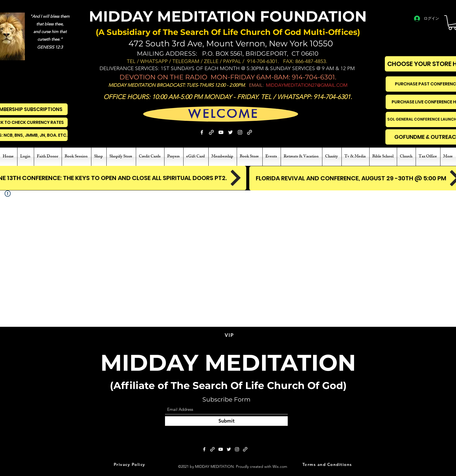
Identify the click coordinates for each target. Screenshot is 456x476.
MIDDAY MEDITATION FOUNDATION (228, 16)
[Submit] (226, 421)
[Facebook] (202, 132)
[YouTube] (221, 132)
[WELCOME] (223, 114)
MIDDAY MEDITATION (228, 363)
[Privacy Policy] (130, 465)
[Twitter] (230, 132)
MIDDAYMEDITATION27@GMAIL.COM (307, 85)
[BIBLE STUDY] (250, 132)
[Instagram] (240, 132)
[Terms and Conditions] (328, 465)
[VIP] (230, 335)
